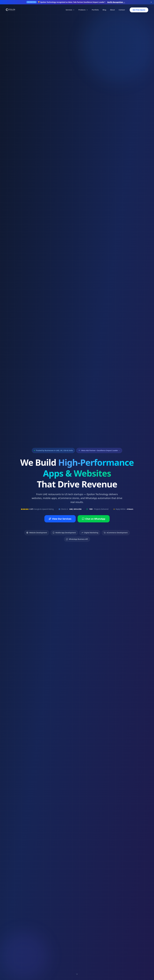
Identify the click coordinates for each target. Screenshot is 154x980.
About (112, 10)
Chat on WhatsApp (94, 519)
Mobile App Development (64, 533)
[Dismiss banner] (151, 2)
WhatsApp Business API (77, 539)
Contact (122, 10)
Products (83, 10)
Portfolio (95, 10)
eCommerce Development (116, 533)
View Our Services (60, 519)
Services (70, 10)
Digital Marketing (90, 533)
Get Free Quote (139, 10)
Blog (104, 10)
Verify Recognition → (116, 2)
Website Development (37, 533)
